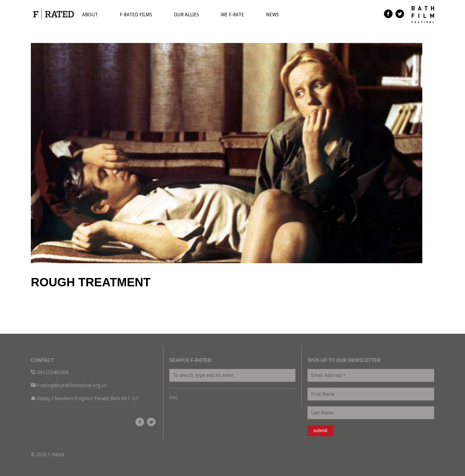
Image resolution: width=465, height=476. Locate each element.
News (272, 15)
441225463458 (53, 372)
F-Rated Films (136, 15)
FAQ (174, 398)
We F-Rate (232, 15)
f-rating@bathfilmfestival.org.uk (72, 385)
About (90, 15)
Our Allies (187, 15)
